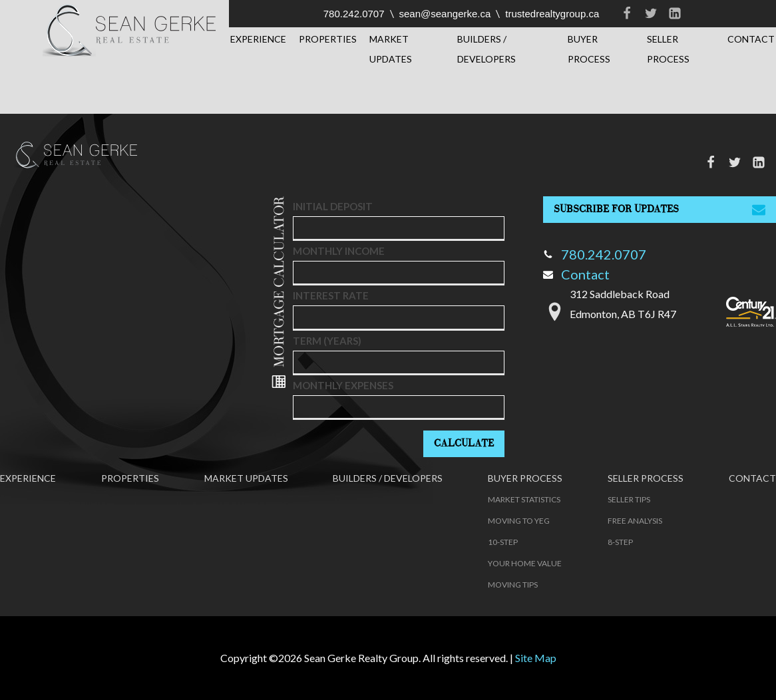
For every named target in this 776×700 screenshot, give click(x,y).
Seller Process (668, 49)
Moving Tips (513, 585)
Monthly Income (339, 251)
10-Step (503, 542)
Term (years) (327, 341)
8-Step (620, 542)
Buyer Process (589, 49)
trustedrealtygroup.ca (552, 14)
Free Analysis (635, 521)
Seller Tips (629, 499)
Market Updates (391, 49)
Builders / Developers (486, 49)
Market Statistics (524, 499)
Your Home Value (525, 563)
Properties (328, 39)
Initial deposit (333, 206)
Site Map (536, 658)
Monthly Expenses (343, 385)
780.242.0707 (354, 14)
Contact (751, 39)
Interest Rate (331, 295)
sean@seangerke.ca (445, 14)
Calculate (464, 443)
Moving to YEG (519, 521)
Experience (258, 39)
